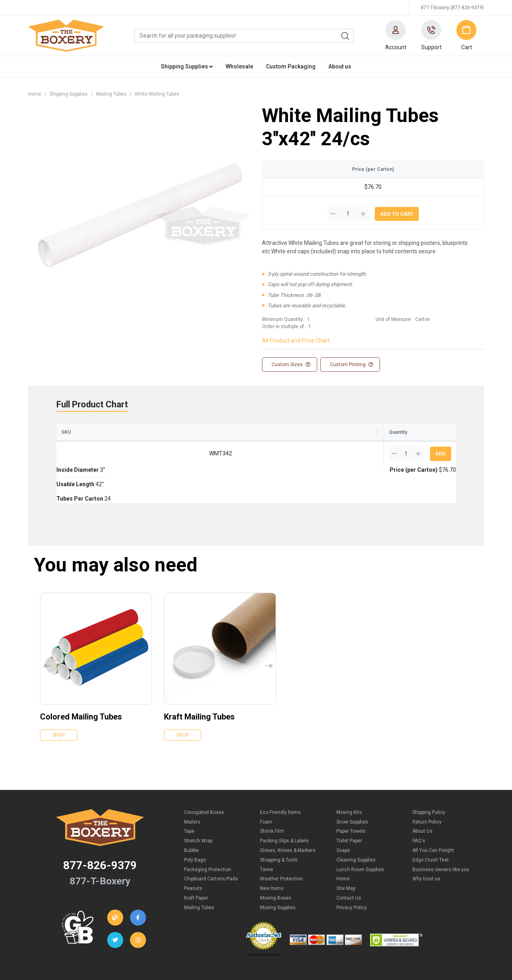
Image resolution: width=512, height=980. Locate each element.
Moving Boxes (276, 861)
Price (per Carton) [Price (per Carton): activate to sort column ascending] (334, 432)
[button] (396, 36)
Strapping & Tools (279, 823)
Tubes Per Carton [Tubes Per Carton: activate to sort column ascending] (259, 432)
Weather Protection (281, 842)
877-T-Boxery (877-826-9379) (452, 8)
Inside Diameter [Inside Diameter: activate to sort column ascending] (125, 432)
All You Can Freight (433, 813)
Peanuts (193, 851)
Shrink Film (272, 794)
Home (35, 94)
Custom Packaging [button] (291, 66)
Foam (266, 785)
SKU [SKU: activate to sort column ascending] (66, 432)
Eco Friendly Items (280, 775)
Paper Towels (351, 794)
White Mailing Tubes (157, 94)
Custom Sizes (290, 365)
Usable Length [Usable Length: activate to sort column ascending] (192, 432)
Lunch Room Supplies (360, 832)
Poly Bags (195, 823)
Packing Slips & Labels (284, 804)
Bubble (191, 813)
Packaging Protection (208, 832)
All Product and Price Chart (296, 341)
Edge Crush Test (431, 823)
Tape (189, 794)
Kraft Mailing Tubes (199, 679)
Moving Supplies (278, 870)
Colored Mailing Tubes (81, 679)
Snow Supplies (352, 785)
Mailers (192, 785)
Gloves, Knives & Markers (288, 813)
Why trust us (426, 842)
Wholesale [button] (239, 66)
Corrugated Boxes (204, 775)
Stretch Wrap (198, 804)
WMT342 (79, 453)
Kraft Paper (196, 861)
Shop (59, 698)
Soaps (343, 813)
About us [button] (340, 66)
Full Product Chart (92, 404)
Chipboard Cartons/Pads (211, 842)
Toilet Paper (349, 804)
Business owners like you (441, 832)
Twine (267, 832)
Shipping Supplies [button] (187, 66)
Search (345, 36)
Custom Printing (351, 365)
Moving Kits (349, 775)
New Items (272, 851)
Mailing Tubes (111, 94)
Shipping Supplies (69, 94)
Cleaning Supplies (356, 823)
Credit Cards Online (263, 918)
